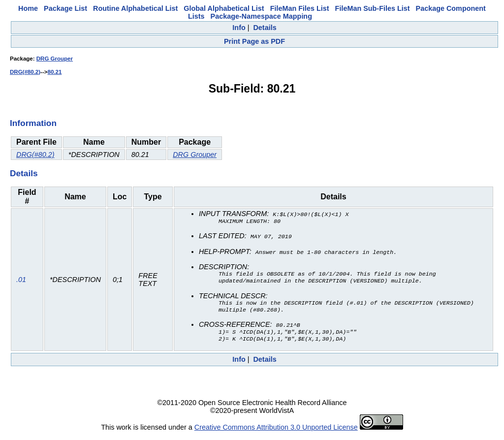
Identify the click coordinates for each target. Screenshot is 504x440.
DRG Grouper (55, 59)
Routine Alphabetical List (135, 8)
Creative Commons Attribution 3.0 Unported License (276, 432)
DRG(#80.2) (25, 72)
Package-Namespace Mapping (261, 16)
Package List (65, 8)
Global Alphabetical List (224, 8)
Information (33, 123)
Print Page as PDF (254, 41)
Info (239, 28)
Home (28, 8)
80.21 (54, 72)
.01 (21, 282)
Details (265, 28)
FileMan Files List (300, 8)
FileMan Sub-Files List (373, 8)
